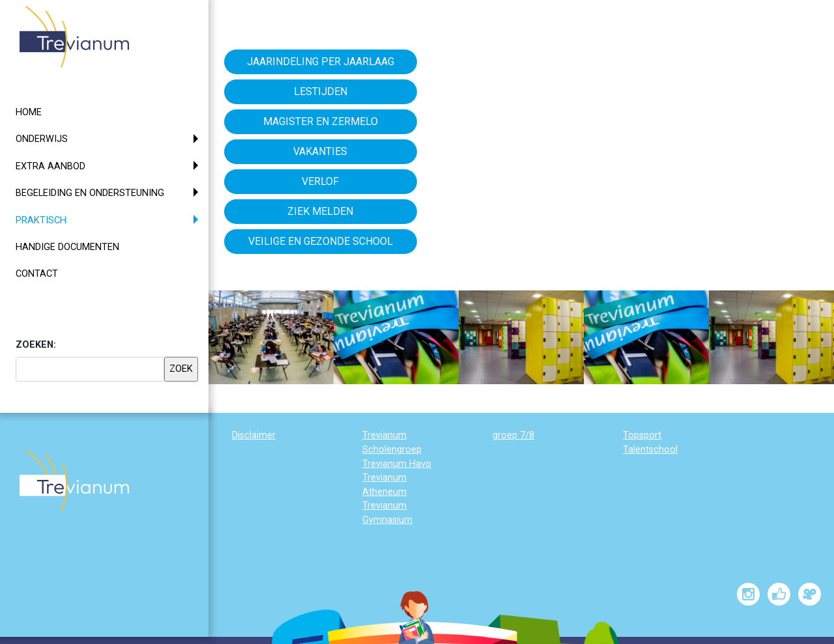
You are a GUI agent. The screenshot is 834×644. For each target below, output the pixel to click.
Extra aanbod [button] (50, 166)
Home (29, 112)
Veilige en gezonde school (321, 241)
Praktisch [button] (65, 219)
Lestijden (321, 91)
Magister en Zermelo (321, 121)
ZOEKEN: (36, 345)
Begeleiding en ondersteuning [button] (90, 193)
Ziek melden (320, 211)
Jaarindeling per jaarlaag (321, 62)
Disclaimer (254, 435)
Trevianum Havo (397, 464)
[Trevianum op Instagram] (748, 594)
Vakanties (320, 151)
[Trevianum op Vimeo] (810, 594)
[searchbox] (90, 369)
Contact (37, 274)
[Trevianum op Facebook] (779, 594)
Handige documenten (67, 247)
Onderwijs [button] (42, 139)
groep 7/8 (513, 435)
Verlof (320, 181)
